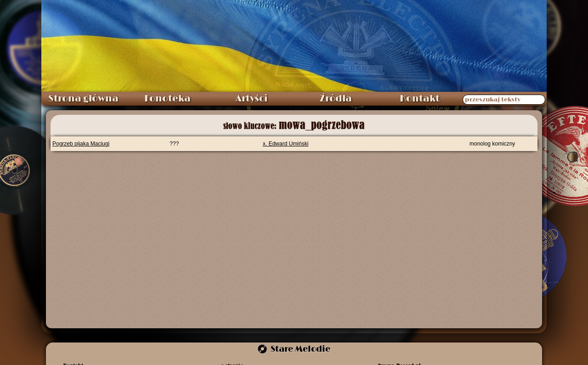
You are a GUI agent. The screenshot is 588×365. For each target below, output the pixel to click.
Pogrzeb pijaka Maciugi (81, 144)
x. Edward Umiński (286, 144)
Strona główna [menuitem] (83, 99)
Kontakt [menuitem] (420, 99)
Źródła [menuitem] (336, 99)
